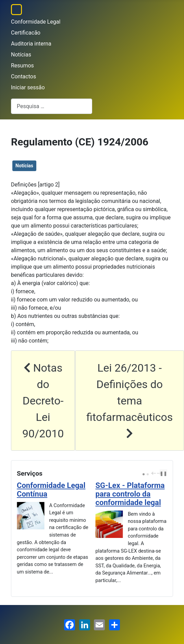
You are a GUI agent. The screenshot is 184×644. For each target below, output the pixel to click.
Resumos (22, 66)
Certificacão (26, 33)
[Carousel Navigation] (156, 474)
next (160, 473)
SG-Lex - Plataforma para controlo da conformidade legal (130, 494)
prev (155, 473)
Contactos (23, 76)
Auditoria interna (31, 44)
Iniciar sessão (28, 87)
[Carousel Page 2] (148, 474)
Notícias (21, 55)
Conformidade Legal (36, 22)
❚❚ (163, 473)
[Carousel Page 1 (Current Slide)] (144, 474)
